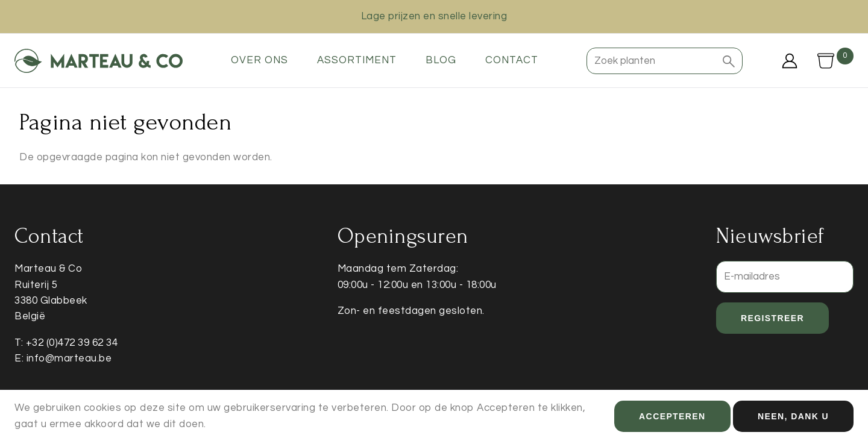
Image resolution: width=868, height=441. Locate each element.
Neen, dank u (793, 419)
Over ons (259, 60)
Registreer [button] (772, 318)
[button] (729, 61)
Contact (512, 60)
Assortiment (357, 60)
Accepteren (672, 419)
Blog (441, 60)
